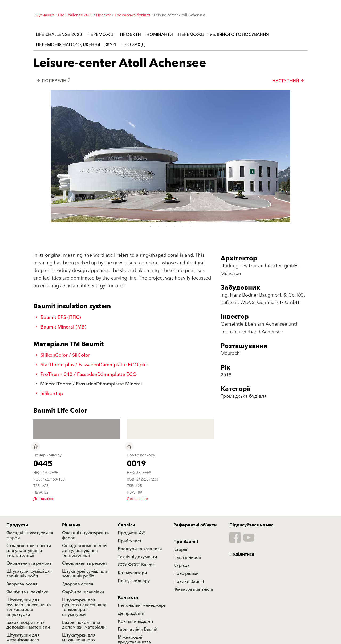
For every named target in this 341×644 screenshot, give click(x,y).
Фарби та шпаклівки (27, 592)
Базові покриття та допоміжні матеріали (28, 625)
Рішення (71, 525)
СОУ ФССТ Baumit (136, 565)
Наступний (288, 81)
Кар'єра (182, 565)
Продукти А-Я (132, 533)
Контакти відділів (136, 621)
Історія (180, 549)
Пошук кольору (134, 581)
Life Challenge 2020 (59, 35)
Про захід (133, 45)
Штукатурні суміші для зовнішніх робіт (30, 574)
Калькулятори (132, 573)
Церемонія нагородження (68, 45)
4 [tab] (174, 226)
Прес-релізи (186, 573)
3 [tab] (167, 226)
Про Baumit (186, 542)
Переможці (101, 35)
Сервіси (126, 525)
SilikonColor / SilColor (63, 355)
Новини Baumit (189, 581)
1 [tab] (151, 226)
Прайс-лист (130, 541)
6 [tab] (190, 226)
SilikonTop (49, 394)
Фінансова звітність (193, 589)
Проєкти (130, 35)
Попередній (54, 81)
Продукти (17, 525)
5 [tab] (182, 226)
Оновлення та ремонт (29, 563)
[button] (287, 156)
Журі (111, 45)
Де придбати (131, 613)
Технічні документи (137, 557)
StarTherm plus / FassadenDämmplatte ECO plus (92, 365)
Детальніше (44, 499)
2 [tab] (159, 226)
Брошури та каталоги (140, 549)
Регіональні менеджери (142, 605)
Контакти (128, 597)
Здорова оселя (22, 584)
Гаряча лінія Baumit (138, 629)
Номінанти (160, 35)
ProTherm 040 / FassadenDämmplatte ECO (86, 374)
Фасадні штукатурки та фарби (30, 535)
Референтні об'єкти (195, 525)
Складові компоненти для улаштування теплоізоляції (29, 551)
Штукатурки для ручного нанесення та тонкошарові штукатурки (29, 607)
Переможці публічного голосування (224, 35)
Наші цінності (187, 557)
